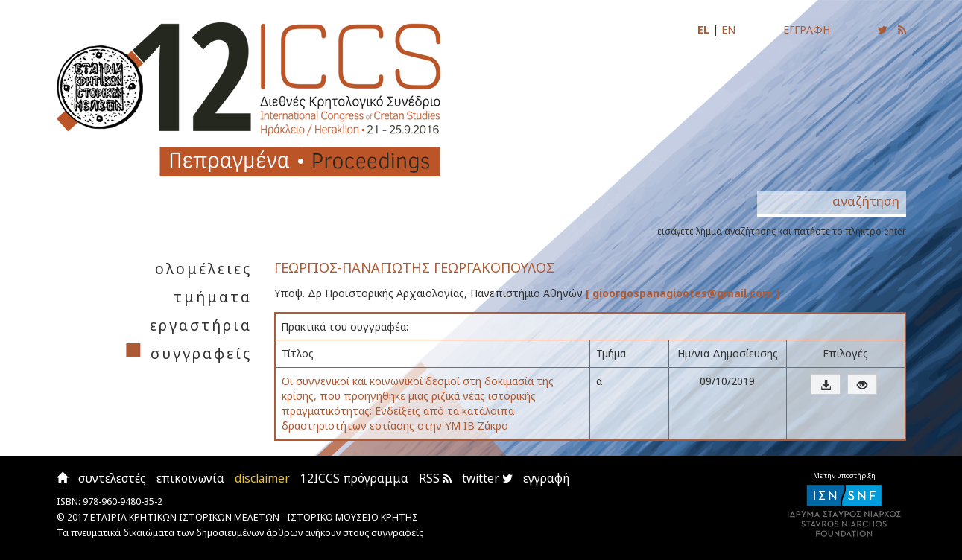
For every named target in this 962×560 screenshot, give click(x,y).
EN (728, 29)
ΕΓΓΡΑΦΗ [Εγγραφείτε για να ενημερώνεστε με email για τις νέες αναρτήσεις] (807, 29)
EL (703, 29)
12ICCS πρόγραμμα (354, 478)
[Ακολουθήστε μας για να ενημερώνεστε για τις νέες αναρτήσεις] (883, 29)
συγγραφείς (201, 353)
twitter (487, 478)
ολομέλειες (203, 268)
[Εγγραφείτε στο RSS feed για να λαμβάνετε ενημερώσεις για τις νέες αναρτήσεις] (902, 29)
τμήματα (213, 297)
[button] (826, 384)
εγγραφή (546, 478)
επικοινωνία (190, 478)
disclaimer (262, 478)
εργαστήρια (201, 325)
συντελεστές (112, 478)
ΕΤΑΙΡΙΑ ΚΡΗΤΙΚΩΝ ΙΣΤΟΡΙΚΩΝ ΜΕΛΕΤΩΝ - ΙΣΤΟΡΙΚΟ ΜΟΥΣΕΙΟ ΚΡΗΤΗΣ (254, 517)
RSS (435, 478)
